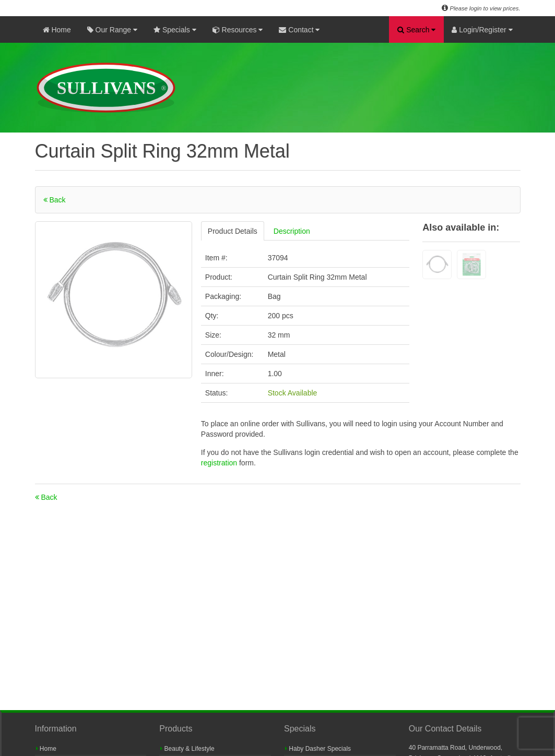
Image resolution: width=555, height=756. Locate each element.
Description (292, 231)
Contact (299, 30)
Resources (238, 30)
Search (416, 30)
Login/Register (482, 30)
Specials (175, 30)
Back (55, 200)
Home (57, 30)
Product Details (233, 231)
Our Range (112, 30)
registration (220, 463)
